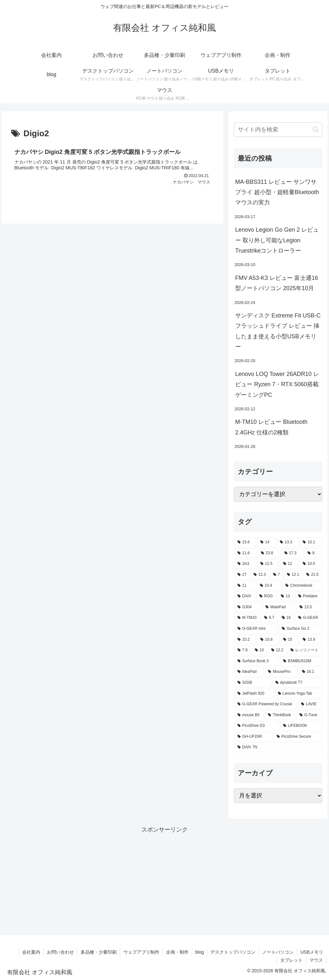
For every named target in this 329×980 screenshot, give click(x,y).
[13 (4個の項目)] (286, 596)
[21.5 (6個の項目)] (312, 575)
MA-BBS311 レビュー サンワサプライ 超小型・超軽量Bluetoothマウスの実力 (277, 192)
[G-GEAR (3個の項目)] (308, 618)
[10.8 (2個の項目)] (268, 640)
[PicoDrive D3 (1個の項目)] (257, 726)
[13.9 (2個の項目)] (311, 640)
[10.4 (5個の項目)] (269, 586)
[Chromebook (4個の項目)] (302, 586)
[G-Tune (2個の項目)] (309, 715)
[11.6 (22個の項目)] (246, 553)
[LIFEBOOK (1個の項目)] (301, 726)
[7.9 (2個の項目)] (243, 650)
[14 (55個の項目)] (267, 542)
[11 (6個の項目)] (245, 586)
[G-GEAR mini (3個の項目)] (256, 629)
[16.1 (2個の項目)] (310, 672)
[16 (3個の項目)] (286, 618)
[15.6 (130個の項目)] (245, 542)
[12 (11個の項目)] (289, 564)
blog (200, 952)
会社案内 (31, 952)
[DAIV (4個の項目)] (245, 596)
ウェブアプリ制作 (141, 952)
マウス (316, 960)
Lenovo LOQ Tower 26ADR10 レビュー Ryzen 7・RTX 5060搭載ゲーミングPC (277, 384)
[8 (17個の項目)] (313, 553)
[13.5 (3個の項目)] (309, 607)
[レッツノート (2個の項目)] (304, 650)
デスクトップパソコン (233, 952)
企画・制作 (177, 952)
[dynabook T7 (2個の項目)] (297, 683)
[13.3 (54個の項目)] (288, 542)
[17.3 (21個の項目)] (293, 553)
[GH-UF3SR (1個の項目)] (253, 737)
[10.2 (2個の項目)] (245, 640)
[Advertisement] (164, 880)
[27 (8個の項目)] (242, 575)
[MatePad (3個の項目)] (279, 607)
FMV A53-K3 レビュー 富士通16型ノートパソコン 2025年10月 (277, 283)
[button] (316, 129)
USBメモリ (312, 952)
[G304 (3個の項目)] (248, 607)
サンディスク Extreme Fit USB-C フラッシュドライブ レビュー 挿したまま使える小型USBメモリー (278, 331)
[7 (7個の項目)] (277, 575)
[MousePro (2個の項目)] (281, 672)
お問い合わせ (60, 952)
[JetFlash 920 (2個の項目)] (254, 694)
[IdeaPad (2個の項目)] (249, 672)
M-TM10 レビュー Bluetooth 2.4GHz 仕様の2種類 (271, 427)
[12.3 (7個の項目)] (260, 575)
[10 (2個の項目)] (259, 650)
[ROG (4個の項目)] (267, 596)
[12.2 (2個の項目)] (277, 650)
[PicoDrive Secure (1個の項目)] (298, 737)
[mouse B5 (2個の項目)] (249, 715)
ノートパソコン (278, 952)
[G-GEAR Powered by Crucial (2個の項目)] (266, 704)
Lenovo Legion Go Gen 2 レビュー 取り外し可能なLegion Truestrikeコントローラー (277, 240)
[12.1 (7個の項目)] (293, 575)
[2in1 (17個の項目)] (245, 564)
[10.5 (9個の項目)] (311, 564)
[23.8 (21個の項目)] (269, 553)
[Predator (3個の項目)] (308, 596)
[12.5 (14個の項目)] (268, 564)
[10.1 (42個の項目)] (311, 542)
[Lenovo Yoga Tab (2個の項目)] (298, 694)
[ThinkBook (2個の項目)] (280, 715)
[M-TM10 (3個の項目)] (247, 618)
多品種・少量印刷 (99, 952)
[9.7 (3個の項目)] (269, 618)
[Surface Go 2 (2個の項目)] (300, 629)
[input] (278, 130)
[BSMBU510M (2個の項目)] (301, 661)
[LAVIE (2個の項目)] (310, 704)
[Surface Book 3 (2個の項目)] (257, 661)
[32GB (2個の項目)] (253, 683)
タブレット (291, 960)
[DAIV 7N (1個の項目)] (278, 747)
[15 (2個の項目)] (289, 640)
